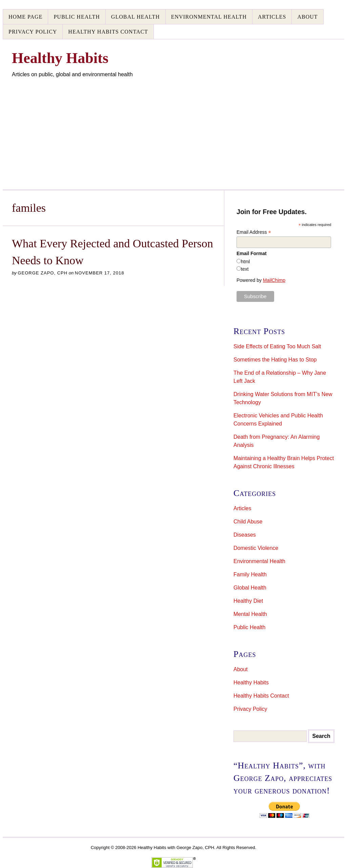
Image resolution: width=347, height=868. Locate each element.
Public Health (77, 17)
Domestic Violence (256, 548)
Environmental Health (209, 17)
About (307, 17)
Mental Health (250, 614)
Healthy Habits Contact (108, 32)
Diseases (245, 535)
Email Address (254, 232)
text (245, 269)
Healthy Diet (248, 601)
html (245, 262)
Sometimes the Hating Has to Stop (275, 360)
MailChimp (274, 280)
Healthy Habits (251, 683)
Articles (272, 17)
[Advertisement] (173, 129)
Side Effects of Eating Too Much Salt (277, 346)
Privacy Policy (33, 32)
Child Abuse (248, 522)
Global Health (136, 17)
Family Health (250, 574)
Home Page (25, 17)
